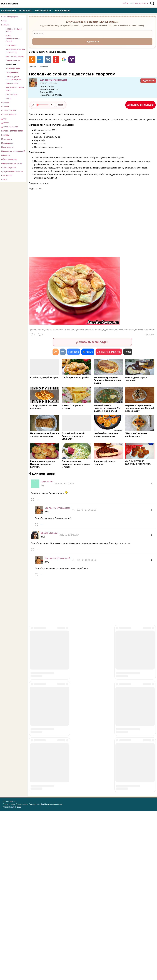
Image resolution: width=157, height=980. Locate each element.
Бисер (4, 21)
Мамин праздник (13, 68)
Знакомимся (11, 45)
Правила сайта (9, 973)
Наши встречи (7, 147)
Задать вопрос (22, 973)
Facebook (73, 352)
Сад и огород (12, 94)
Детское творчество (10, 127)
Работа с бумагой (9, 167)
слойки (41, 330)
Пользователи (62, 11)
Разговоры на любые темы (15, 89)
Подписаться (148, 81)
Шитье (4, 180)
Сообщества (9, 11)
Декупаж (5, 123)
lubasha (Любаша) (49, 533)
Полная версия (9, 970)
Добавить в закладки (140, 105)
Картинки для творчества (12, 131)
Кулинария (11, 64)
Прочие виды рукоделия (12, 163)
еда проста (109, 330)
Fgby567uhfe (47, 482)
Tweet (128, 352)
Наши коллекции (13, 60)
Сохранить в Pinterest (109, 352)
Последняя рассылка (53, 973)
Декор (4, 119)
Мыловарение (7, 143)
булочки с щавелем (125, 330)
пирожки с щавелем (145, 330)
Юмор (8, 98)
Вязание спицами (9, 110)
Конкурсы (5, 135)
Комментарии (43, 11)
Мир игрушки (7, 139)
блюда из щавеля (94, 330)
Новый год (6, 155)
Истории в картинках (15, 56)
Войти (125, 3)
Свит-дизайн (7, 176)
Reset (60, 105)
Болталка (5, 25)
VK (63, 352)
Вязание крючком (9, 115)
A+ (52, 105)
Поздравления (12, 72)
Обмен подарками (9, 159)
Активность (25, 11)
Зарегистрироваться (139, 3)
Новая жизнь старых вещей (13, 151)
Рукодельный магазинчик (12, 172)
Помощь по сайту (36, 973)
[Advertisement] (76, 234)
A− (34, 105)
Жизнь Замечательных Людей (13, 38)
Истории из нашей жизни (14, 30)
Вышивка (5, 102)
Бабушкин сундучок (10, 17)
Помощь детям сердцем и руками (14, 78)
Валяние (5, 106)
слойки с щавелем (54, 330)
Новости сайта (12, 83)
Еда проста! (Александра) (53, 80)
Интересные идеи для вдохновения (15, 51)
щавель (33, 330)
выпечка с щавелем (74, 330)
